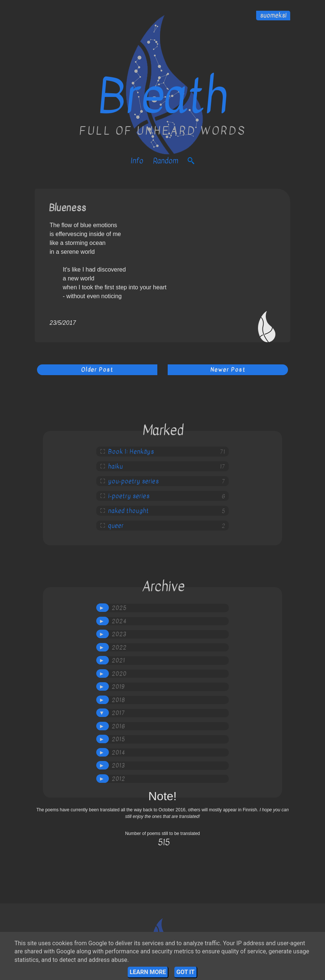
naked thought (128, 511)
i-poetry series (129, 496)
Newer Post (228, 370)
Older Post (97, 370)
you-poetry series (133, 481)
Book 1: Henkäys (131, 452)
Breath (162, 96)
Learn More (148, 972)
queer (116, 526)
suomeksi (273, 16)
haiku (115, 467)
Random (165, 161)
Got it (185, 972)
